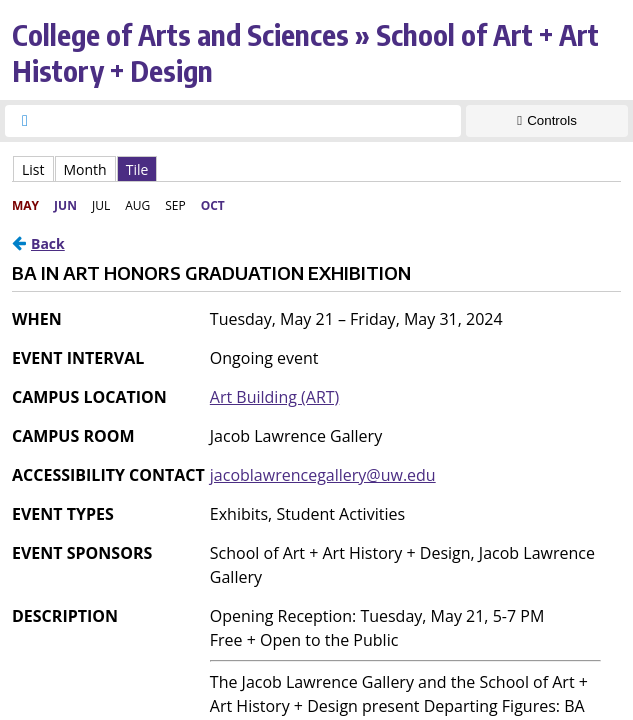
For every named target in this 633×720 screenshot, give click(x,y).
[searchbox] (251, 121)
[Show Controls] (547, 121)
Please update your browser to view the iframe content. (316, 168)
